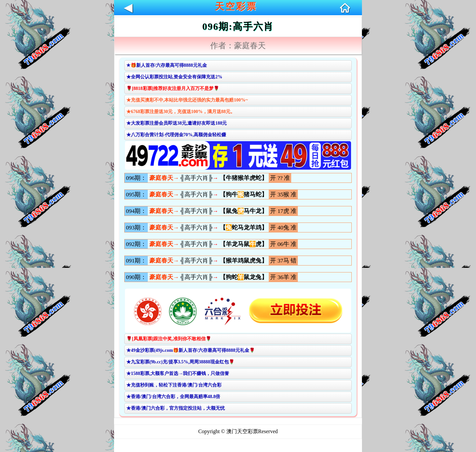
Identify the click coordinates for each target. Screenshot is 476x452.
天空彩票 (236, 6)
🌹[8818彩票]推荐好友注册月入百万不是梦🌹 (173, 88)
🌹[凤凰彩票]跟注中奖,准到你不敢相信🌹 (169, 339)
